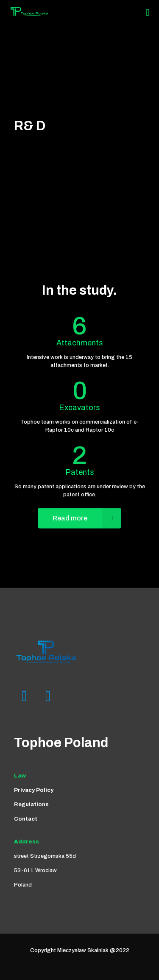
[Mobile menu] (148, 13)
